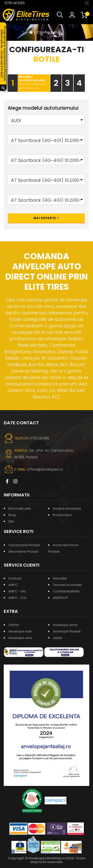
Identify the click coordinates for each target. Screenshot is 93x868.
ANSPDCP (60, 598)
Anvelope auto (20, 631)
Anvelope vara (20, 638)
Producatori (62, 515)
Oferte (14, 625)
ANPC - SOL (17, 598)
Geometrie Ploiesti (23, 552)
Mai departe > (46, 218)
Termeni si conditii (67, 585)
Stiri (11, 521)
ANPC (13, 585)
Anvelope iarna (65, 625)
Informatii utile (20, 508)
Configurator (49, 32)
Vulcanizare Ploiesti (24, 545)
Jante (57, 638)
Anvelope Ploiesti (67, 631)
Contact (15, 578)
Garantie (60, 578)
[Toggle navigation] (87, 3)
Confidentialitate (66, 591)
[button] (61, 15)
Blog (12, 515)
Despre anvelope (67, 508)
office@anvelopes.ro (45, 469)
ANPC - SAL (17, 591)
